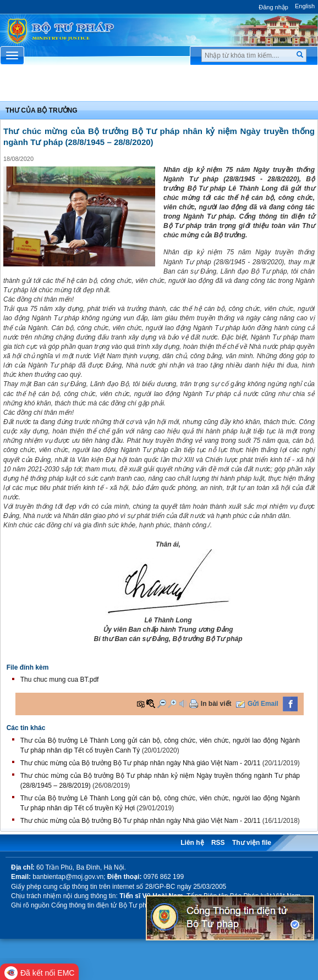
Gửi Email (263, 704)
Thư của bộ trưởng (42, 110)
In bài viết (216, 704)
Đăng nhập (273, 7)
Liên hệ (192, 843)
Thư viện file (252, 843)
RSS (218, 843)
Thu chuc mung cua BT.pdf (60, 680)
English (305, 6)
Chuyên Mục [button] (159, 86)
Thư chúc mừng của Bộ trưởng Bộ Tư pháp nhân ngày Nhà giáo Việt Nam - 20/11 (141, 763)
